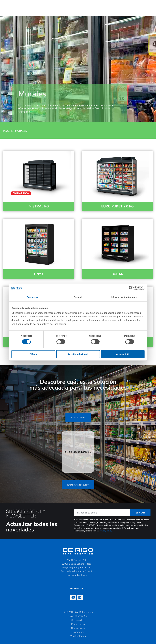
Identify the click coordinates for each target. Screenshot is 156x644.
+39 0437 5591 (79, 575)
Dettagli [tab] (78, 297)
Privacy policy (106, 531)
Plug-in (8, 131)
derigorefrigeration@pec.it (79, 571)
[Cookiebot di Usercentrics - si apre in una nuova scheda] (131, 288)
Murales (21, 131)
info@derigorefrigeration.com (77, 568)
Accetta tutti (123, 354)
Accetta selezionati (78, 354)
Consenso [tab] (32, 297)
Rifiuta (33, 354)
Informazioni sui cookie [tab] (124, 297)
